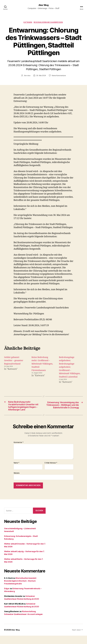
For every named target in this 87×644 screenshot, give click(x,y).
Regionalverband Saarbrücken (49, 23)
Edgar (7, 597)
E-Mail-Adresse (51, 471)
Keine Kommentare (59, 76)
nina (28, 76)
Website (17, 481)
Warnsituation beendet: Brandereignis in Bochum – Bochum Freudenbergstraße (20, 589)
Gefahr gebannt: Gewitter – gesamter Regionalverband (14, 361)
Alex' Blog (43, 5)
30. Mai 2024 (41, 76)
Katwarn (28, 23)
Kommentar (19, 451)
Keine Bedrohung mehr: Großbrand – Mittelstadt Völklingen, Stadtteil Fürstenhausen (42, 364)
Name (16, 471)
